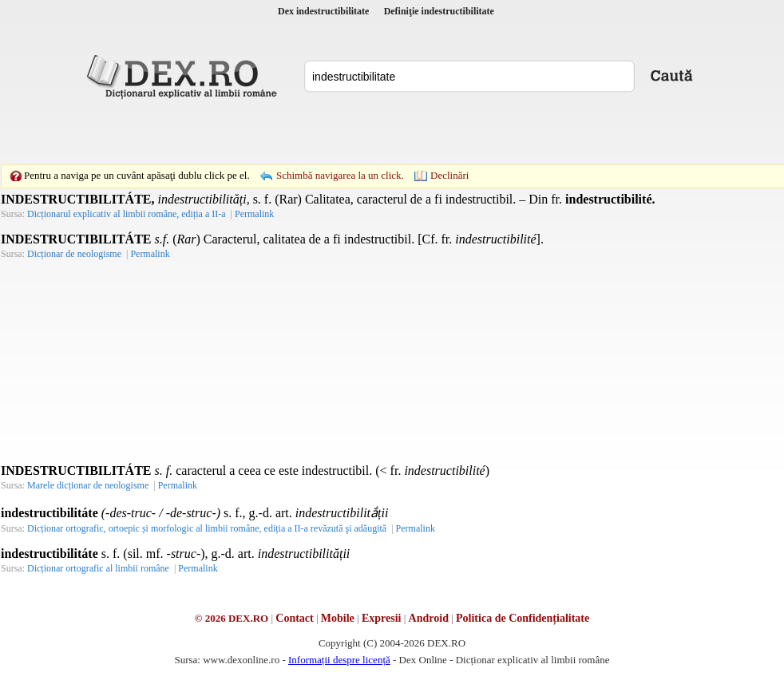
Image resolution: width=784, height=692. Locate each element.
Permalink (254, 214)
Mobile (338, 618)
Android (429, 618)
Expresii (382, 618)
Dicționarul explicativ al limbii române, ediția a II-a (127, 214)
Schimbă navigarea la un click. (340, 175)
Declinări (449, 175)
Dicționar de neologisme (74, 254)
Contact (294, 618)
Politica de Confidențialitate (523, 618)
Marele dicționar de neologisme (88, 485)
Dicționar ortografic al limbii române (98, 568)
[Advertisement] (282, 132)
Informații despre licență (339, 660)
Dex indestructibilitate (323, 11)
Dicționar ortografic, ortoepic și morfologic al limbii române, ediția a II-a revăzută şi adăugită (207, 528)
